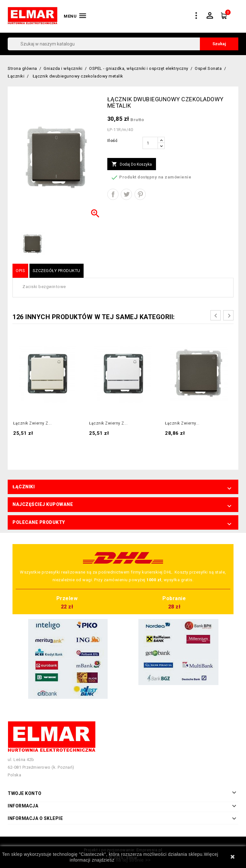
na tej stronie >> (133, 860)
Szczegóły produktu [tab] (57, 271)
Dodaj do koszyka (132, 164)
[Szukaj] (123, 44)
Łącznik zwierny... (182, 423)
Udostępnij (113, 194)
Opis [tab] (20, 271)
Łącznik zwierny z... (32, 423)
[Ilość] (150, 143)
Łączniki (24, 487)
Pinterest (140, 194)
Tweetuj (126, 194)
